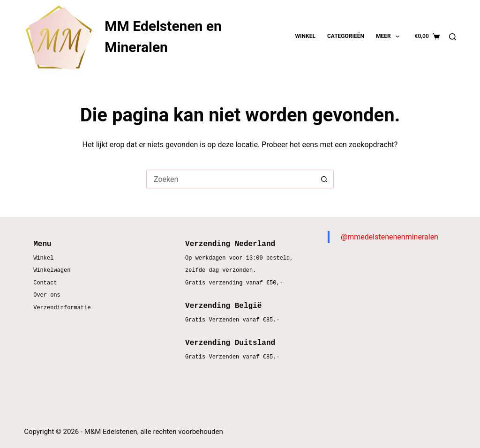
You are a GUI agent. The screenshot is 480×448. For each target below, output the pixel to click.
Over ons (47, 295)
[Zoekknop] (324, 179)
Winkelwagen (52, 271)
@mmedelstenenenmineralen (390, 237)
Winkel (305, 36)
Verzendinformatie (62, 308)
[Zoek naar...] (231, 179)
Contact (45, 283)
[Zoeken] (453, 37)
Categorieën (346, 36)
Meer (390, 37)
